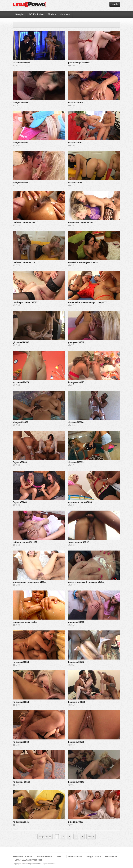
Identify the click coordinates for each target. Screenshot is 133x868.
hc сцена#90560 (21, 742)
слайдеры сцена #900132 (26, 302)
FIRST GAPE (111, 857)
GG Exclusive (36, 14)
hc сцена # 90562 (21, 782)
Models (52, 14)
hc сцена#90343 (76, 782)
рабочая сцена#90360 (24, 222)
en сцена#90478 (21, 382)
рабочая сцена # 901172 (25, 542)
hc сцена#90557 (76, 662)
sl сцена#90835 (20, 143)
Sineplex (20, 14)
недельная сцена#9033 (80, 502)
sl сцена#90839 (76, 462)
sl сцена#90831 (20, 103)
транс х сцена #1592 (79, 542)
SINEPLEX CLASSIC (23, 857)
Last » (91, 837)
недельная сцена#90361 (81, 222)
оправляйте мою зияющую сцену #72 (87, 302)
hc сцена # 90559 (77, 702)
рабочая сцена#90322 (79, 63)
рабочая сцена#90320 (24, 262)
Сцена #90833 (20, 462)
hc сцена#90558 (21, 702)
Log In (115, 4)
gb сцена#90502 (21, 342)
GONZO (60, 857)
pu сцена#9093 (76, 822)
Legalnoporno (34, 864)
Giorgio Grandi (93, 857)
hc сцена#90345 (21, 822)
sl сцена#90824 (76, 422)
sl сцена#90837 (76, 143)
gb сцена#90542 (76, 342)
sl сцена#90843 (76, 183)
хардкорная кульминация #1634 (29, 582)
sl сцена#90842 (20, 183)
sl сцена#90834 (76, 103)
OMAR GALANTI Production (29, 860)
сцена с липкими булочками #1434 (86, 582)
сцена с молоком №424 (25, 622)
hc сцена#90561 (76, 742)
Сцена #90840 (20, 502)
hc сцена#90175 (76, 382)
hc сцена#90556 (21, 662)
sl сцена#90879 (20, 422)
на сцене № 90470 (22, 63)
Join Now (65, 14)
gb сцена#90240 (76, 622)
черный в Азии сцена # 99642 (83, 262)
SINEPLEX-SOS (45, 857)
